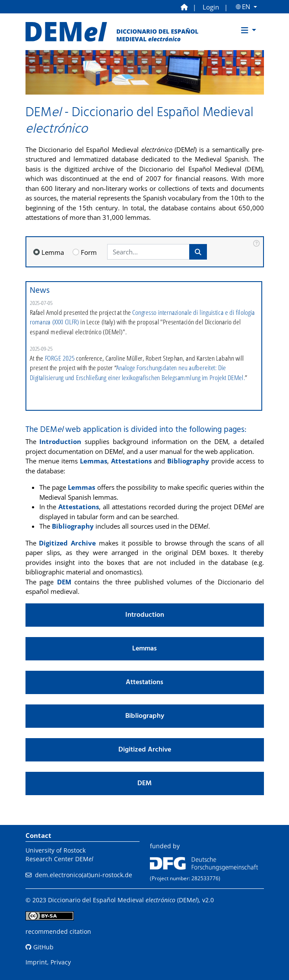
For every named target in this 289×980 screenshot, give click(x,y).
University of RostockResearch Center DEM (59, 855)
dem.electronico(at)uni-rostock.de (84, 875)
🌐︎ (244, 7)
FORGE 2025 (59, 358)
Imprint (36, 962)
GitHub (40, 947)
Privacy (61, 962)
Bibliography (188, 461)
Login (211, 7)
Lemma (53, 252)
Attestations (131, 461)
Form (89, 252)
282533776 (205, 878)
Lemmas (94, 461)
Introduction (60, 441)
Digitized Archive (67, 543)
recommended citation (58, 931)
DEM (64, 582)
